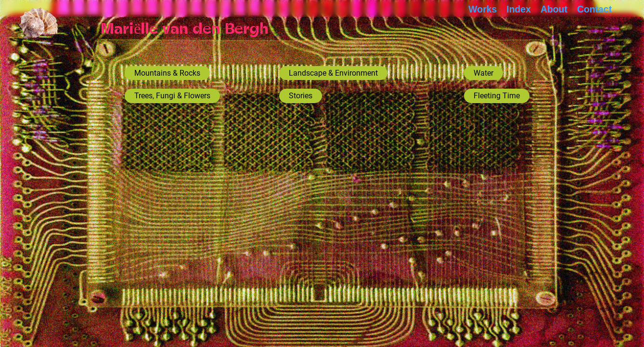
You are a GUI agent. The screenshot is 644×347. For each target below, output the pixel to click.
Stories (301, 96)
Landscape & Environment (333, 73)
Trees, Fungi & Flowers (172, 96)
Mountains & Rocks (167, 73)
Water (483, 73)
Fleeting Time (497, 96)
